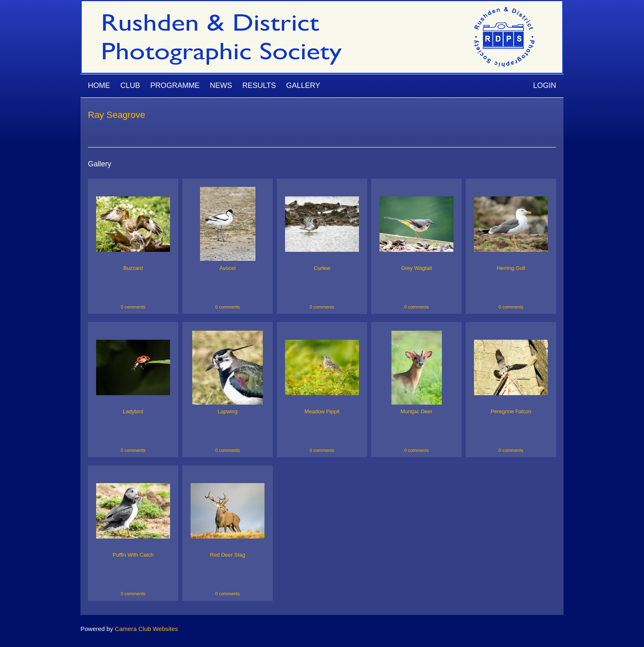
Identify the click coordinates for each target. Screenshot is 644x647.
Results (259, 85)
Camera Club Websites (146, 629)
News (221, 85)
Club (130, 85)
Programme (175, 85)
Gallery (303, 85)
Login (545, 85)
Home (99, 85)
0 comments (133, 307)
